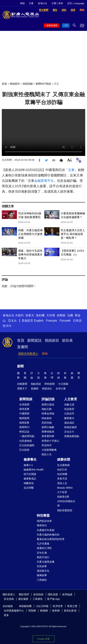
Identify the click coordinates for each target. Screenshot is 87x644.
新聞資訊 (34, 340)
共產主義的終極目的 (48, 535)
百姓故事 (42, 566)
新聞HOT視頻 (43, 84)
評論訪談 (48, 399)
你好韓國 (62, 474)
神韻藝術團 (25, 606)
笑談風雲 (69, 409)
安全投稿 (9, 599)
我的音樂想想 (65, 510)
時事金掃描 (48, 414)
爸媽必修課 (70, 427)
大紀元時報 (42, 606)
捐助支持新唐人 (28, 354)
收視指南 (38, 594)
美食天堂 (62, 479)
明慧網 (32, 611)
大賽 (31, 3)
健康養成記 (30, 479)
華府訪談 (24, 432)
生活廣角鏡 (63, 465)
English (39, 321)
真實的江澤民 (44, 548)
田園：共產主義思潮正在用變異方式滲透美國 (30, 234)
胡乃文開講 (30, 474)
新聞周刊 (24, 427)
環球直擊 (24, 409)
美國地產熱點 (72, 436)
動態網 (44, 611)
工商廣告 (42, 580)
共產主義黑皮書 (46, 562)
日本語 (77, 321)
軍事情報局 (48, 432)
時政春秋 (47, 418)
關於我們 (24, 594)
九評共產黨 (43, 544)
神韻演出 (47, 389)
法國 (70, 315)
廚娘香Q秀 (63, 497)
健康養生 (30, 460)
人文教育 (71, 399)
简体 (61, 3)
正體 (54, 3)
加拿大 (30, 315)
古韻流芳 (69, 414)
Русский (65, 321)
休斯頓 (61, 315)
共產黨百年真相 (46, 530)
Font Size (69, 160)
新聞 (20, 366)
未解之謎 (69, 405)
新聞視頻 (26, 399)
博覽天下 (22, 389)
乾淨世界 (58, 606)
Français (51, 321)
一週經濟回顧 (27, 436)
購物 (45, 354)
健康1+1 (28, 465)
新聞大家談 (48, 405)
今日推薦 (63, 384)
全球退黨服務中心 (14, 611)
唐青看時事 (48, 436)
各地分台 (43, 3)
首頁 (4, 84)
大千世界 (62, 492)
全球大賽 (61, 389)
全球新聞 (24, 405)
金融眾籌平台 (44, 181)
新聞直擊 (24, 423)
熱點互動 (47, 409)
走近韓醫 (29, 488)
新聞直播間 (52, 26)
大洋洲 (51, 315)
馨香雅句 (69, 418)
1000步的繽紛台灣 (66, 503)
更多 (6, 615)
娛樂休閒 (64, 460)
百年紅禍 (42, 553)
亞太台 (12, 321)
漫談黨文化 (43, 571)
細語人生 (47, 454)
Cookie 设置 (43, 639)
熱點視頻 (36, 384)
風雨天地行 (43, 557)
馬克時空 (47, 445)
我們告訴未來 (44, 521)
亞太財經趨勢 (27, 445)
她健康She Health (34, 470)
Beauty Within (65, 488)
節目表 (67, 340)
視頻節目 (15, 84)
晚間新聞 (24, 418)
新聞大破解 (48, 427)
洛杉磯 (40, 315)
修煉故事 (42, 575)
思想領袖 (47, 423)
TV (66, 26)
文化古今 (69, 432)
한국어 (7, 326)
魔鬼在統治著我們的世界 (51, 539)
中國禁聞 (24, 414)
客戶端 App (53, 599)
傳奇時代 (42, 525)
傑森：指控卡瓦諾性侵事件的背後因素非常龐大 (30, 254)
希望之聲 (72, 606)
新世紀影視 (70, 611)
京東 (71, 170)
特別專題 (43, 516)
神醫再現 (29, 483)
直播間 (23, 347)
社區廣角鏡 (26, 441)
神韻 (22, 3)
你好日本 (62, 470)
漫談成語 (69, 423)
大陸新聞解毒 (49, 450)
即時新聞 (50, 384)
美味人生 (62, 483)
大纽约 (19, 315)
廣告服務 (23, 599)
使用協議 (67, 594)
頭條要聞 (22, 384)
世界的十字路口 (50, 441)
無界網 (56, 611)
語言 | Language (76, 3)
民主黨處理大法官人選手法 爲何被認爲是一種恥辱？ (73, 234)
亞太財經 (24, 450)
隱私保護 (53, 594)
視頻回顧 (28, 84)
